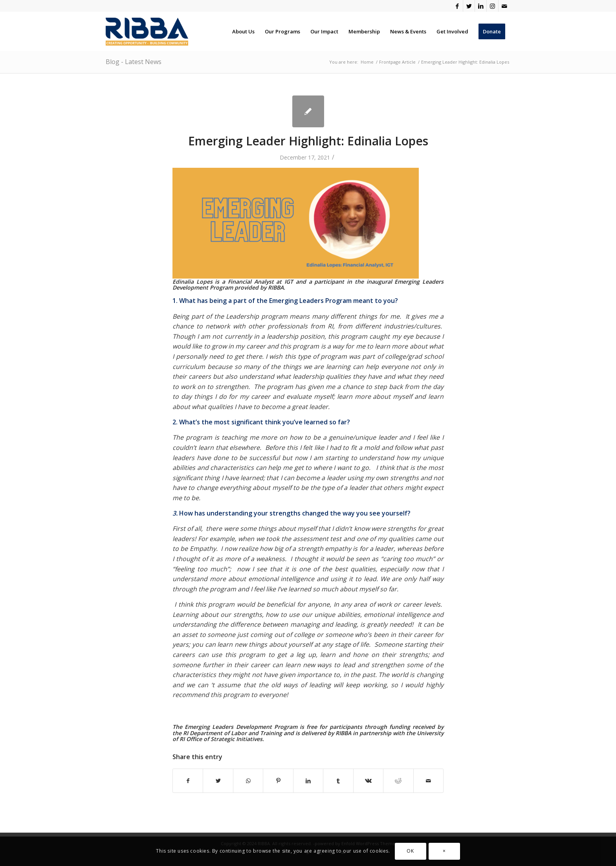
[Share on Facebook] (188, 781)
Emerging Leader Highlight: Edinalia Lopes (308, 141)
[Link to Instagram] (492, 6)
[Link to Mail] (504, 6)
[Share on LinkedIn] (308, 781)
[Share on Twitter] (218, 781)
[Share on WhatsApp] (248, 781)
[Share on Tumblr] (338, 781)
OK (410, 851)
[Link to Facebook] (457, 6)
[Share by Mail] (429, 781)
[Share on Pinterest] (278, 781)
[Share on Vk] (368, 781)
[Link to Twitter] (469, 6)
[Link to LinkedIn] (481, 6)
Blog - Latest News (134, 62)
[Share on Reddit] (398, 781)
